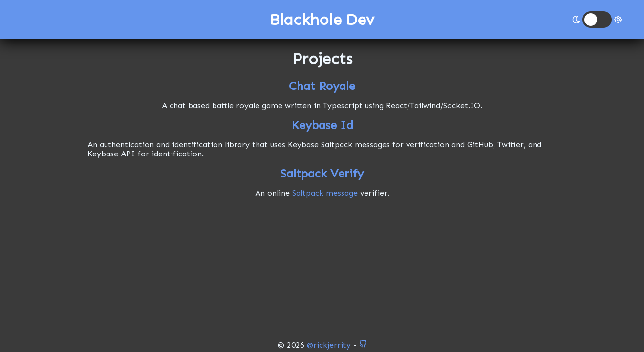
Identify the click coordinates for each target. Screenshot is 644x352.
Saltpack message (325, 193)
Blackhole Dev (322, 20)
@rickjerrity (329, 345)
